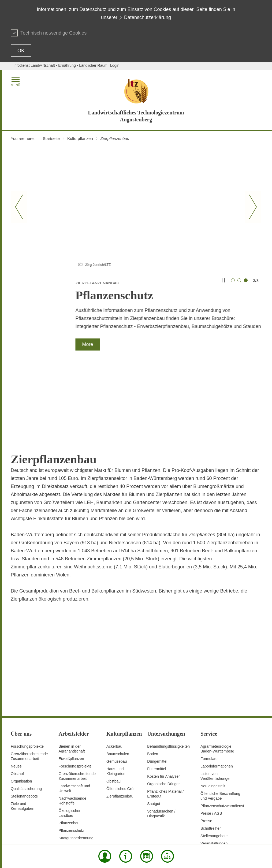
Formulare (209, 689)
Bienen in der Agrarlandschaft (72, 679)
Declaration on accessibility (200, 833)
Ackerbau (114, 677)
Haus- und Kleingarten (116, 702)
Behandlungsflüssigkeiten (168, 677)
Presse (206, 751)
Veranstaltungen (214, 774)
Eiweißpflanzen (71, 689)
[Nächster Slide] (253, 207)
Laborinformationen (217, 696)
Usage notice (236, 833)
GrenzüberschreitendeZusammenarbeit (77, 706)
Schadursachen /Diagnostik (161, 744)
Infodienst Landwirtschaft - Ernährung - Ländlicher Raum (60, 65)
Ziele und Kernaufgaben (23, 736)
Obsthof (17, 704)
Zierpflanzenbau (120, 727)
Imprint (256, 833)
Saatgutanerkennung (76, 768)
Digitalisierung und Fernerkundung (74, 778)
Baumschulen (118, 684)
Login (115, 65)
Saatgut (154, 734)
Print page (117, 833)
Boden (152, 684)
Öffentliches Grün (121, 719)
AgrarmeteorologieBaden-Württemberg (217, 679)
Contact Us (137, 833)
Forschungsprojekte (27, 677)
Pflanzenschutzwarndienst (222, 736)
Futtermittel (157, 699)
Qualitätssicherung (26, 719)
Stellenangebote (24, 727)
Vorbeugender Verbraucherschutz (74, 806)
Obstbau (113, 711)
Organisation (21, 711)
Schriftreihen (211, 759)
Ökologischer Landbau (70, 743)
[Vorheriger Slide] (19, 207)
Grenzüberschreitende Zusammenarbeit (29, 687)
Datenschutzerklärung (148, 17)
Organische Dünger (163, 714)
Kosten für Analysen (164, 707)
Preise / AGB (211, 744)
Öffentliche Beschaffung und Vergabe (220, 726)
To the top (19, 833)
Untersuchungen (72, 788)
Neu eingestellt (213, 716)
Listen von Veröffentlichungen (216, 706)
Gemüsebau (117, 692)
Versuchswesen (72, 796)
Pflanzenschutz (71, 761)
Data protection (162, 833)
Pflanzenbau (69, 753)
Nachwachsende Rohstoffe (73, 731)
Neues (16, 696)
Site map (98, 833)
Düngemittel (157, 692)
